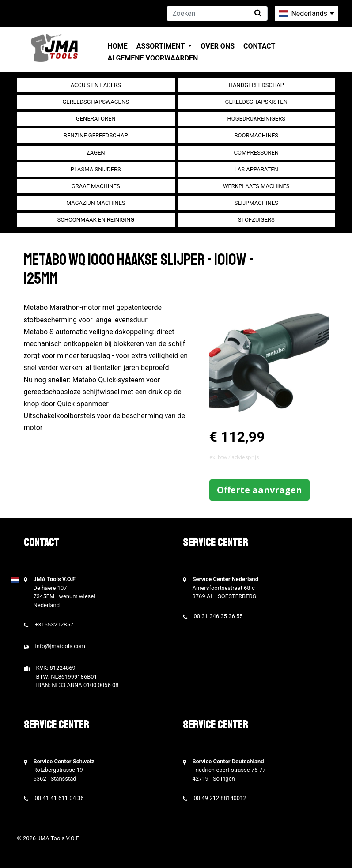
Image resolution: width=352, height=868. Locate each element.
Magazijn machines (96, 203)
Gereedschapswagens (96, 102)
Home (118, 46)
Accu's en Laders (96, 85)
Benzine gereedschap (96, 135)
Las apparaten (256, 169)
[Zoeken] (217, 13)
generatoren (96, 119)
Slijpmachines (256, 203)
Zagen (96, 153)
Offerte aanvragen (259, 490)
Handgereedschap (257, 85)
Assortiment (161, 46)
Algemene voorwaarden (153, 58)
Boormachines (256, 135)
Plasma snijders (96, 169)
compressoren (256, 153)
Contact (259, 46)
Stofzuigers (256, 220)
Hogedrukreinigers (256, 119)
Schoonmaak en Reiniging (96, 220)
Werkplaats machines (256, 186)
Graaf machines (96, 186)
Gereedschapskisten (256, 102)
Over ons (218, 46)
